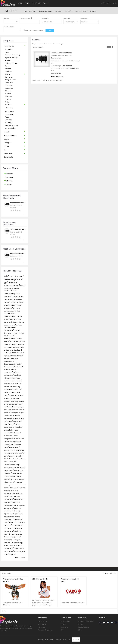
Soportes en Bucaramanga (62, 53)
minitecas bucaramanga (12, 392)
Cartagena (64, 627)
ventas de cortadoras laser (13, 305)
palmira (12, 522)
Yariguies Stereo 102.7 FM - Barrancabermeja (14, 336)
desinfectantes (9, 517)
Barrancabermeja (12, 285)
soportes (7, 433)
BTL (6, 528)
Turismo (9, 184)
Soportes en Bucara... (18, 203)
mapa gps (19, 482)
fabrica (19, 364)
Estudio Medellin (10, 459)
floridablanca (13, 319)
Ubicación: (45, 18)
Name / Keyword (26, 18)
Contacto (58, 639)
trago (18, 465)
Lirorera (12, 456)
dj (9, 534)
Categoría (67, 18)
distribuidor (8, 387)
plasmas (7, 444)
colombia (7, 401)
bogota (17, 288)
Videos (81, 624)
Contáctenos (42, 621)
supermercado (19, 499)
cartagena (15, 413)
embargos (21, 407)
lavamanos (17, 418)
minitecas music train (11, 359)
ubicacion (13, 282)
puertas (18, 433)
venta (23, 286)
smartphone (8, 308)
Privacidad (41, 627)
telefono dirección (10, 442)
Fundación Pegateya (45, 630)
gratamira (8, 450)
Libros (80, 630)
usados (15, 436)
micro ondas (21, 485)
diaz (21, 514)
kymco (20, 525)
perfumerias (8, 353)
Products (10, 174)
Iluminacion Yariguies (11, 333)
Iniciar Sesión (106, 3)
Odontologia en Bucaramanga (14, 479)
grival (19, 442)
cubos (17, 395)
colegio (15, 297)
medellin (17, 330)
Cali (62, 630)
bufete (7, 522)
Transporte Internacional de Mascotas (13, 580)
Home (20, 3)
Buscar (50, 31)
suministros (8, 436)
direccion (19, 276)
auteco (18, 459)
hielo (13, 384)
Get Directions (67, 66)
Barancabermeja (10, 465)
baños (6, 395)
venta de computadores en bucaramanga (13, 328)
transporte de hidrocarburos (14, 439)
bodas (15, 525)
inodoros (13, 407)
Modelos (10, 181)
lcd (19, 468)
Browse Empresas (45, 11)
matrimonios (9, 288)
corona (16, 430)
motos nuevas (9, 470)
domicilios (8, 410)
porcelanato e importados (13, 381)
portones (18, 384)
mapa (20, 279)
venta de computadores (12, 398)
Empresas (10, 177)
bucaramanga (10, 279)
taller (23, 459)
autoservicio (18, 520)
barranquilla (12, 462)
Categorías (68, 11)
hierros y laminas (10, 485)
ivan (6, 462)
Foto (13, 433)
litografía (19, 456)
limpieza (13, 554)
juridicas (7, 384)
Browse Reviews (81, 11)
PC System (17, 353)
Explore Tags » (20, 557)
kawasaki (12, 511)
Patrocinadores (84, 627)
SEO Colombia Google (40, 579)
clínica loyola (20, 367)
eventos (7, 488)
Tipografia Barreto (10, 468)
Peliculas (37, 3)
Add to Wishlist (58, 77)
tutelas (12, 395)
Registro (114, 3)
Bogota (63, 624)
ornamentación (15, 447)
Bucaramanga (56, 73)
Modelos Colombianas (86, 621)
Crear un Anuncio (110, 573)
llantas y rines (9, 546)
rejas (22, 395)
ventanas (15, 410)
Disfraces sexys (9, 367)
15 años (18, 311)
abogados (8, 502)
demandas (20, 344)
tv (23, 456)
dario (14, 473)
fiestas (23, 468)
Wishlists (93, 11)
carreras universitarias (12, 347)
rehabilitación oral (16, 350)
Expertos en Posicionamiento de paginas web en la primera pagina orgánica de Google (44, 603)
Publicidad (67, 639)
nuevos (12, 424)
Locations (58, 11)
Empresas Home (30, 11)
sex (20, 319)
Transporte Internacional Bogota (70, 580)
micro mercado (9, 482)
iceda (19, 537)
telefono (9, 276)
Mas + (4, 611)
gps (6, 282)
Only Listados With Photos (34, 30)
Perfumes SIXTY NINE (17, 302)
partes (7, 424)
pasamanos (17, 421)
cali (15, 372)
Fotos (27, 3)
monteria (7, 540)
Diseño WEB (42, 624)
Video (13, 444)
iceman (10, 421)
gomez (17, 494)
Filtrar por (6, 18)
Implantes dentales (11, 322)
